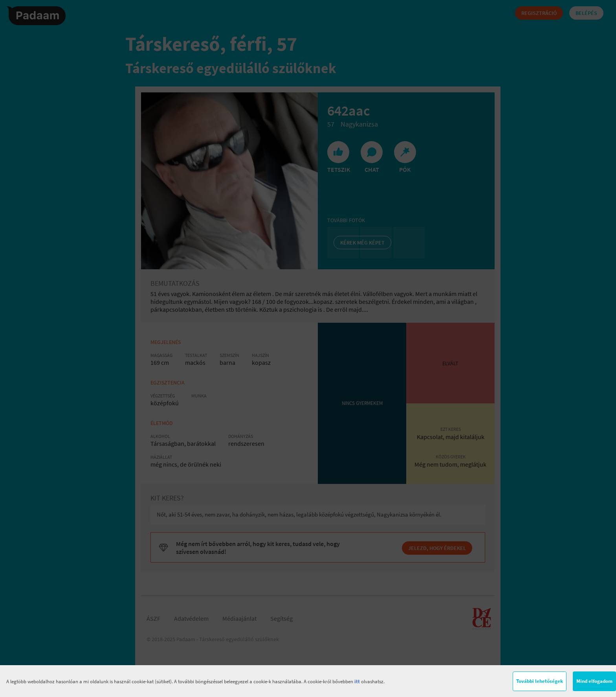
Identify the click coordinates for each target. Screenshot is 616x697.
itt (357, 681)
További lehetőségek (540, 681)
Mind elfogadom (594, 681)
